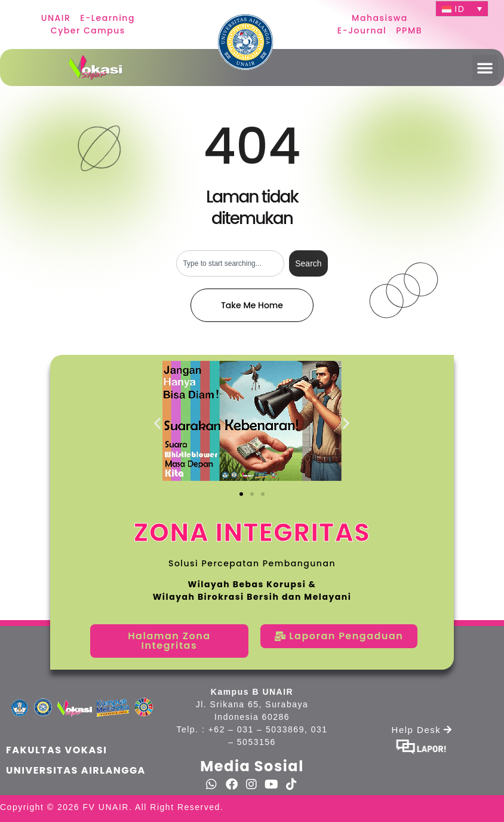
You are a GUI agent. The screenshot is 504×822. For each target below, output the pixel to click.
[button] (485, 68)
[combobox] (230, 263)
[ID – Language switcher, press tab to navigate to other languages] (462, 9)
